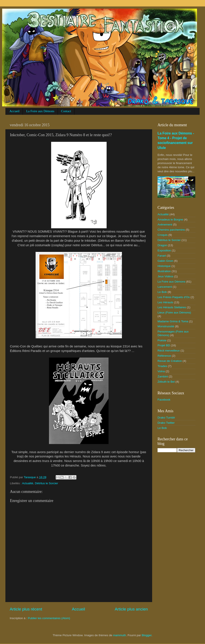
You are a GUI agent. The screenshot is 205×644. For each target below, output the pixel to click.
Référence (164, 356)
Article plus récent (26, 609)
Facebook (164, 400)
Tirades (162, 366)
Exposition (164, 250)
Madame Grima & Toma (173, 321)
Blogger (147, 635)
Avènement (165, 225)
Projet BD (164, 345)
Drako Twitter (166, 423)
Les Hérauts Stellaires (172, 307)
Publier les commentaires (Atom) (49, 618)
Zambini (163, 376)
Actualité (28, 483)
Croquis (163, 235)
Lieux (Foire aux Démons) (174, 312)
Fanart (162, 256)
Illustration (164, 271)
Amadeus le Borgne (170, 220)
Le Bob (162, 292)
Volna (161, 371)
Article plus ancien (131, 609)
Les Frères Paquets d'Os (174, 297)
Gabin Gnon (165, 261)
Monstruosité (166, 326)
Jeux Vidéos (165, 276)
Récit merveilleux (169, 351)
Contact (66, 111)
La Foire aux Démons (40, 111)
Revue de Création (170, 361)
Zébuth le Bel (166, 382)
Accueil (15, 111)
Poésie (162, 340)
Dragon (162, 245)
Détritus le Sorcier (47, 483)
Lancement (165, 287)
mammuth (120, 635)
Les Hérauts (165, 302)
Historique (164, 266)
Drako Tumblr (166, 418)
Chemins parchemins (171, 230)
